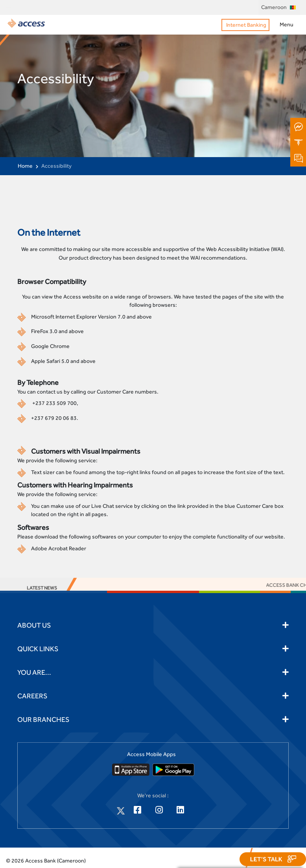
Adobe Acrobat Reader (59, 548)
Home (25, 166)
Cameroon (278, 7)
